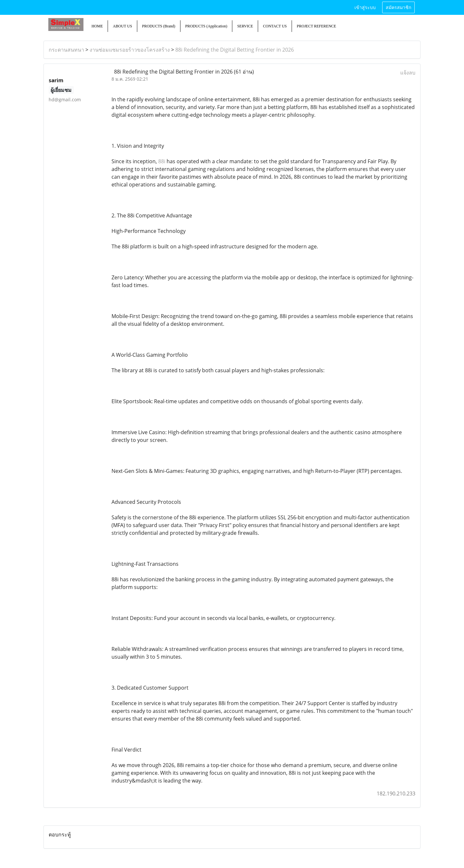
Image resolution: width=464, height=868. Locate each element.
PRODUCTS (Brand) (159, 26)
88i (162, 161)
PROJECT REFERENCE (316, 26)
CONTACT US (275, 26)
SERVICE (245, 26)
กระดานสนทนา (66, 50)
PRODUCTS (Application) (206, 26)
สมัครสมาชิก (398, 8)
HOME (97, 26)
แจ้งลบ (408, 73)
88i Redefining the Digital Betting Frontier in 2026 (235, 50)
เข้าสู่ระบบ (365, 8)
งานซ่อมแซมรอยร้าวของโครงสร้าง (130, 50)
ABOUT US (122, 26)
